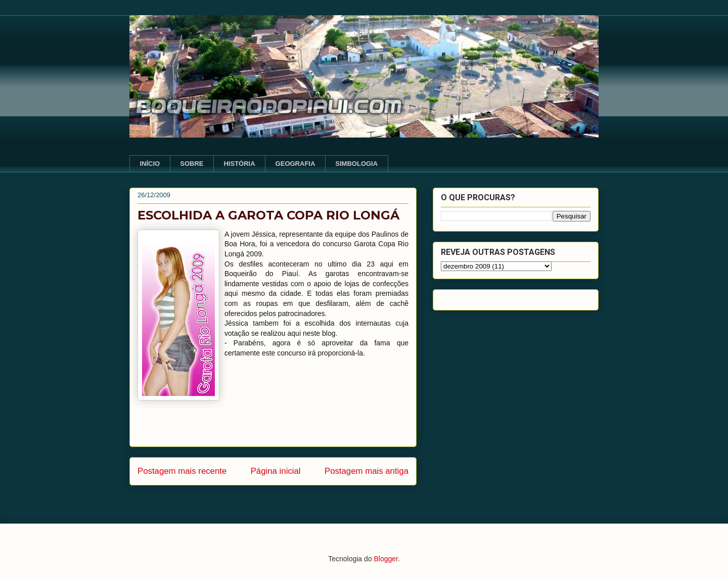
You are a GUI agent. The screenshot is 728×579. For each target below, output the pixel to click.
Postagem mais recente (182, 471)
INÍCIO (150, 164)
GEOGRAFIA (295, 164)
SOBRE (192, 164)
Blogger (385, 559)
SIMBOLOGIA (356, 164)
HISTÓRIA (239, 164)
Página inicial (276, 471)
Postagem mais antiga (367, 471)
